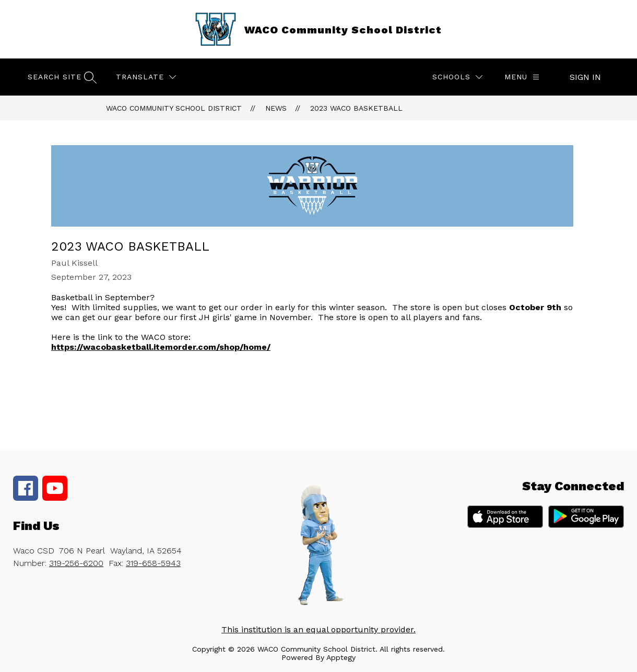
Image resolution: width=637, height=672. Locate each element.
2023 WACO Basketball (356, 108)
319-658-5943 (153, 563)
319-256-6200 (76, 563)
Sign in (585, 77)
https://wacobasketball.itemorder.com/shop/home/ (161, 347)
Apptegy (341, 657)
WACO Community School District (174, 108)
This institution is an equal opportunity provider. (318, 629)
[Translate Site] (146, 77)
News (276, 108)
